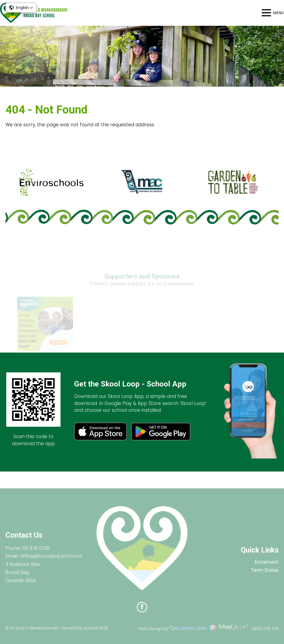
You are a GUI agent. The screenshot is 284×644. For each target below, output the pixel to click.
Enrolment (267, 566)
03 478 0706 (36, 552)
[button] (21, 8)
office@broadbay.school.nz (51, 560)
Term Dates (265, 574)
